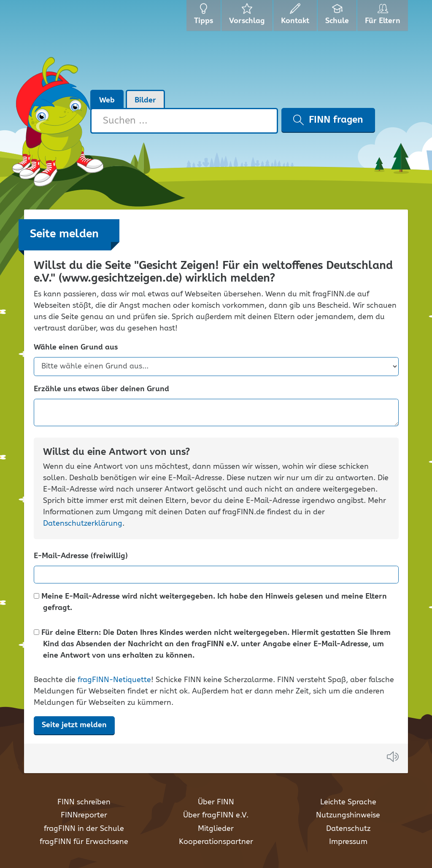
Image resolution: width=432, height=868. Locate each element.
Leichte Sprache (348, 802)
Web (107, 100)
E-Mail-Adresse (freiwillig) (81, 556)
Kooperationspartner (216, 842)
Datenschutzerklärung (83, 524)
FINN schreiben (84, 802)
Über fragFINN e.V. (216, 815)
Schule (338, 17)
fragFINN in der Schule (84, 829)
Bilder (145, 100)
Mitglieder (216, 829)
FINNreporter (84, 815)
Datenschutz (348, 829)
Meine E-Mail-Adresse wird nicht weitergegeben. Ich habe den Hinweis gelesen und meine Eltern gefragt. (210, 602)
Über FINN (216, 802)
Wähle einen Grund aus (76, 348)
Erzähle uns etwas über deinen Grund (101, 389)
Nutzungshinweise (348, 815)
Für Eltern (384, 17)
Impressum (348, 842)
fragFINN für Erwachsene (84, 842)
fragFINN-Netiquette (114, 680)
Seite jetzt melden (74, 725)
